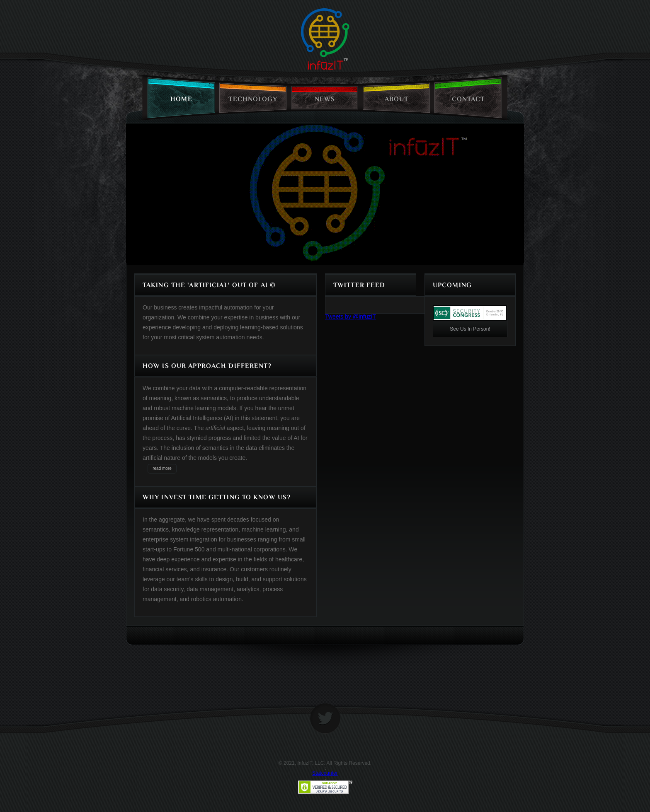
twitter (325, 719)
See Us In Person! (470, 329)
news (325, 99)
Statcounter (325, 773)
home (181, 99)
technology (253, 99)
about (397, 99)
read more (162, 468)
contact (468, 99)
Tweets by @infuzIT (350, 317)
